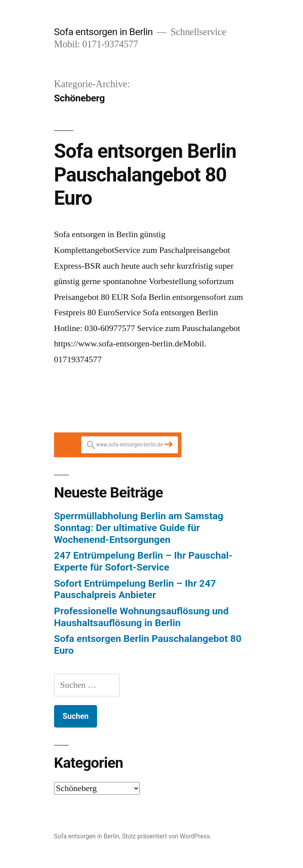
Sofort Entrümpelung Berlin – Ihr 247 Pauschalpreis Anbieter (135, 589)
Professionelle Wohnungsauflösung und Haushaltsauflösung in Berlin (141, 617)
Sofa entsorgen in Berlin (103, 32)
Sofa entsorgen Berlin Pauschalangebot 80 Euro (145, 175)
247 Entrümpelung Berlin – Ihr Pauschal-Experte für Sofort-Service (143, 561)
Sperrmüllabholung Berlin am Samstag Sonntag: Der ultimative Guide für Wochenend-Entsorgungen (139, 528)
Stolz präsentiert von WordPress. (167, 836)
